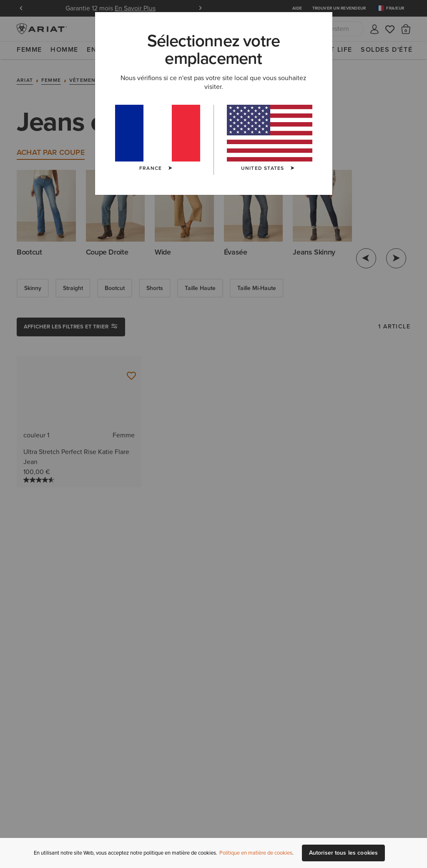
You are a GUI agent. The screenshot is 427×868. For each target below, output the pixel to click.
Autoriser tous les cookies (344, 853)
